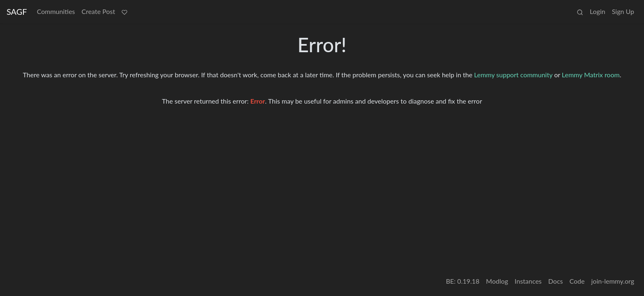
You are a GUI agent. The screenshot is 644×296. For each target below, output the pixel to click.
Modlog (497, 281)
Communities (56, 11)
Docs (556, 281)
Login (598, 11)
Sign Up (623, 11)
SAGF (17, 12)
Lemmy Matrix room (591, 75)
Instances (528, 281)
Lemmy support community (513, 75)
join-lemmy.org (613, 281)
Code (577, 281)
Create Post (99, 11)
